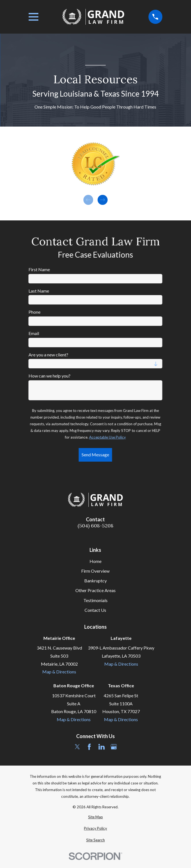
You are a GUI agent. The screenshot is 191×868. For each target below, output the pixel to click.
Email (34, 333)
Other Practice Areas (95, 590)
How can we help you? (50, 376)
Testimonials (95, 600)
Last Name (39, 291)
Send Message (95, 455)
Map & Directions (59, 672)
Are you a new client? (49, 355)
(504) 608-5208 (95, 526)
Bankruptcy (95, 581)
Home (95, 561)
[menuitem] (95, 817)
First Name (39, 269)
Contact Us (95, 610)
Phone (35, 312)
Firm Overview (95, 571)
